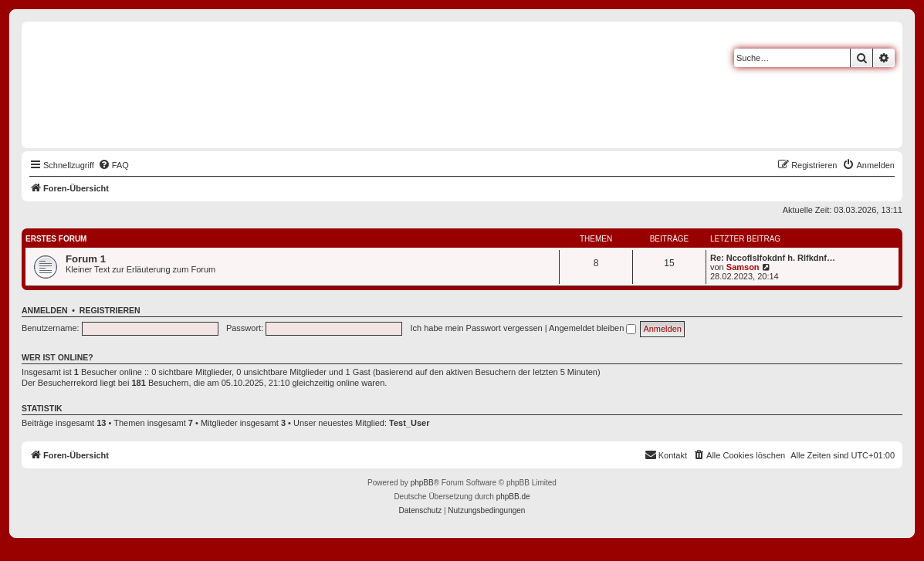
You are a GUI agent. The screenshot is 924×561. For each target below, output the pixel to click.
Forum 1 (86, 259)
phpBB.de (513, 497)
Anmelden (45, 310)
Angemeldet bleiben (592, 328)
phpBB (422, 483)
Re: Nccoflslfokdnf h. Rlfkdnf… (773, 258)
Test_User (409, 423)
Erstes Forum (56, 239)
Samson (743, 267)
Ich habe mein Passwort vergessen (476, 328)
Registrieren (110, 310)
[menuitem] (113, 165)
